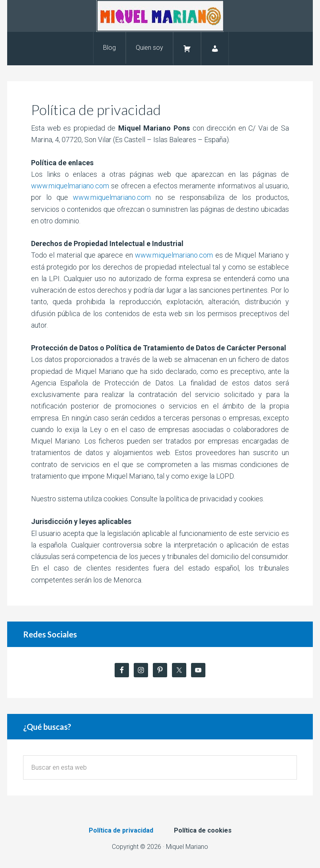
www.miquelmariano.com (70, 186)
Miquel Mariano (160, 16)
